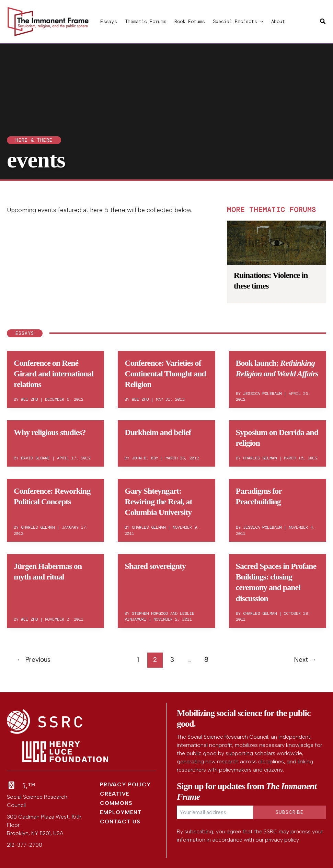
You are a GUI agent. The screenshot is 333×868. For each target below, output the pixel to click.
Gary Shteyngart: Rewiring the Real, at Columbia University (158, 502)
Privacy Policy (125, 784)
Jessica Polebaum (262, 394)
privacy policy (282, 840)
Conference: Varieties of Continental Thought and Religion (165, 374)
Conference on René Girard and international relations (54, 374)
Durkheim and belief (158, 432)
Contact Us (120, 822)
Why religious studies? (50, 432)
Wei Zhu (29, 399)
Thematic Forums (146, 21)
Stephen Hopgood (150, 613)
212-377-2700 (25, 845)
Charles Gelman (260, 458)
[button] (260, 21)
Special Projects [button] (238, 21)
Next (305, 660)
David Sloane (35, 458)
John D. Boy (145, 458)
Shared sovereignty (155, 566)
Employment (121, 812)
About (278, 21)
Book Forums (190, 21)
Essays (108, 21)
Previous (34, 660)
